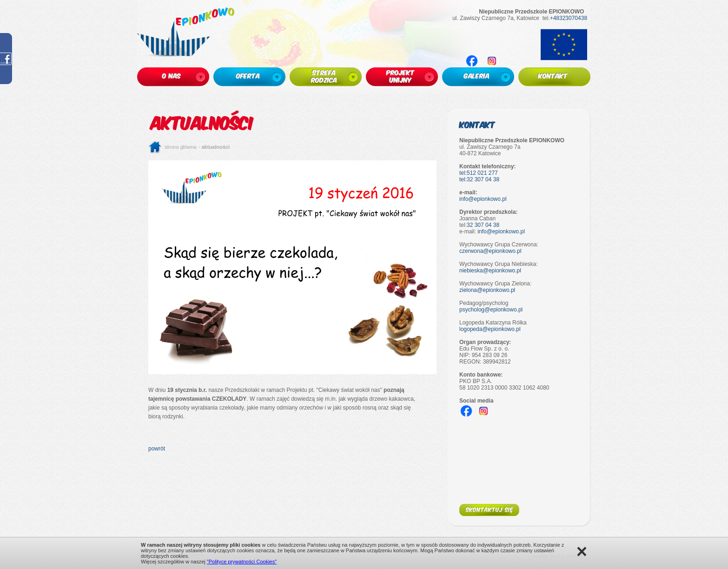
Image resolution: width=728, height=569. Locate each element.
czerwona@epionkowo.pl (490, 251)
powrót (157, 449)
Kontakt (477, 124)
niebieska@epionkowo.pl (490, 271)
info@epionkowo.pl (483, 199)
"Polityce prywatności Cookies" (242, 562)
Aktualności (216, 147)
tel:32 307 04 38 (479, 179)
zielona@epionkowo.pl (487, 290)
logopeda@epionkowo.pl (490, 329)
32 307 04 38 (483, 225)
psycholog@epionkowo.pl (491, 310)
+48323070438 (569, 18)
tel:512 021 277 (479, 173)
